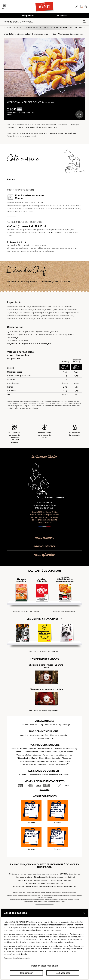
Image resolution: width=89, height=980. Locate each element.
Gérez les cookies (41, 877)
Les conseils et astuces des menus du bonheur (49, 775)
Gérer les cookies (76, 946)
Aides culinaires (24, 758)
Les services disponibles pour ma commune (39, 874)
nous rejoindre (44, 555)
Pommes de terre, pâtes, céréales (57, 755)
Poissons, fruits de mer (63, 752)
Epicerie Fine (63, 761)
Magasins (24, 735)
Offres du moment (19, 749)
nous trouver (44, 538)
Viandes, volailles (24, 755)
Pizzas (18, 752)
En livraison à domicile (28, 725)
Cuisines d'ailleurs (30, 752)
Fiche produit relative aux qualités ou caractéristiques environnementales (44, 886)
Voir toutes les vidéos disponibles (43, 711)
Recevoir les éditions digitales (26, 611)
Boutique (42, 764)
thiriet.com (14, 874)
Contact (67, 880)
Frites (53, 34)
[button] (77, 6)
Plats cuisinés (45, 752)
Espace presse (56, 880)
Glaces (42, 758)
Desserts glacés (53, 758)
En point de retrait (48, 725)
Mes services (61, 16)
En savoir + (45, 790)
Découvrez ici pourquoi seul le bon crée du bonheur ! (45, 505)
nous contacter (44, 546)
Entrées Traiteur (45, 749)
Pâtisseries (66, 758)
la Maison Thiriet (44, 457)
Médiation (69, 877)
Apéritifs (33, 749)
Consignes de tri (41, 880)
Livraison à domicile (59, 735)
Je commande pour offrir (43, 738)
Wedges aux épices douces (70, 34)
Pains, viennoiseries (28, 761)
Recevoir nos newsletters (64, 611)
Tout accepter (63, 973)
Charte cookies (57, 877)
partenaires (69, 922)
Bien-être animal (25, 880)
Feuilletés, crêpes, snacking (65, 749)
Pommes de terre (40, 34)
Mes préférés (28, 16)
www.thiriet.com (50, 922)
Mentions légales (73, 874)
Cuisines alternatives (47, 761)
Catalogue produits (24, 877)
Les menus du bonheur (58, 764)
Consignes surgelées (39, 735)
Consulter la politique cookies (17, 958)
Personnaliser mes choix (45, 966)
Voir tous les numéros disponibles (43, 652)
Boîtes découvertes (28, 764)
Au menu (23, 775)
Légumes (37, 755)
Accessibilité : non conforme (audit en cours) (45, 883)
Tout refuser (26, 973)
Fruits (35, 758)
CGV (62, 874)
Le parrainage (64, 725)
